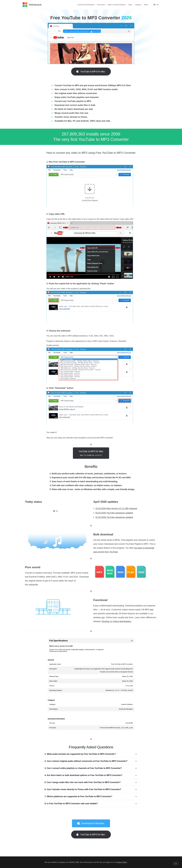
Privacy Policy (122, 862)
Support (138, 5)
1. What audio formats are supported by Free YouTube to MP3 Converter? (91, 754)
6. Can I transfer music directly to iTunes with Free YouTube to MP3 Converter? (91, 789)
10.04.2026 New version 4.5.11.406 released (116, 508)
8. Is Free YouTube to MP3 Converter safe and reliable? (91, 804)
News (146, 5)
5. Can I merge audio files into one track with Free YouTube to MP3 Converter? (91, 782)
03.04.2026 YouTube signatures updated (114, 513)
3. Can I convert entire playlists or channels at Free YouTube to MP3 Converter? (91, 768)
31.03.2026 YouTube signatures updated (114, 517)
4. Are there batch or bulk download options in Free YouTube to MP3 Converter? (91, 775)
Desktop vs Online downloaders (116, 621)
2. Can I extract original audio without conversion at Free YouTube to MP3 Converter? (91, 761)
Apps (130, 5)
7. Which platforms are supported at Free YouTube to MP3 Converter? (91, 796)
